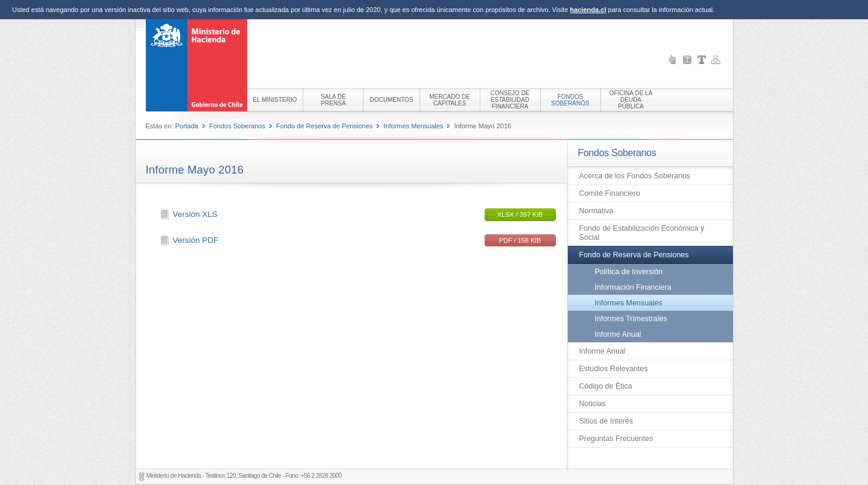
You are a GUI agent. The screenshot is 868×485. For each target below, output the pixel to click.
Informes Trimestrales (631, 319)
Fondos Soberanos (237, 126)
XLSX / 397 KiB (520, 214)
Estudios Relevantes (614, 369)
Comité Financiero (610, 193)
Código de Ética (606, 386)
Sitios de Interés (606, 421)
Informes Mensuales (413, 126)
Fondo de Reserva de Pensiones (324, 126)
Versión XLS (195, 214)
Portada (187, 126)
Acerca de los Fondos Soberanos (635, 176)
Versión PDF (196, 240)
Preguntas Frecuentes (616, 439)
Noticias (593, 404)
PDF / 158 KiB (520, 240)
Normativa (596, 211)
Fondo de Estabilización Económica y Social (642, 233)
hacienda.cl (588, 10)
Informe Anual (618, 334)
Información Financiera (633, 287)
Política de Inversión (629, 272)
